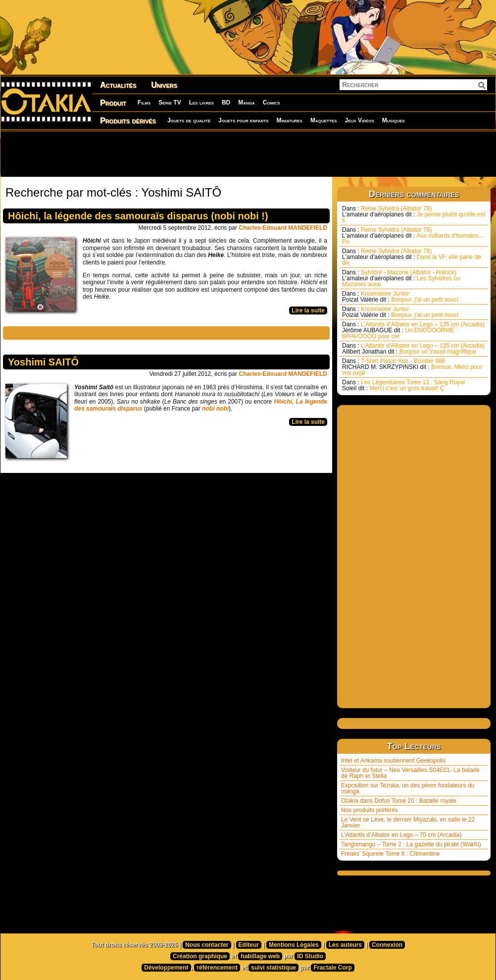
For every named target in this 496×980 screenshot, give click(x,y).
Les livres (201, 103)
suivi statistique (273, 968)
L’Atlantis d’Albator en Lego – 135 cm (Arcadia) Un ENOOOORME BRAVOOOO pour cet (413, 330)
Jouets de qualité (189, 120)
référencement (217, 968)
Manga (247, 103)
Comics (272, 103)
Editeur (249, 945)
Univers (164, 85)
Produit (113, 103)
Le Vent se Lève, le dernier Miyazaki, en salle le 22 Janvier (408, 823)
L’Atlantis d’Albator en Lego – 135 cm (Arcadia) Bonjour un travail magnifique (413, 349)
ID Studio (310, 956)
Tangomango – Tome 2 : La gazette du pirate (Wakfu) (411, 844)
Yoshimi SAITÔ (43, 362)
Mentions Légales (294, 945)
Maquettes (324, 120)
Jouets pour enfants (243, 120)
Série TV (170, 103)
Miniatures (289, 120)
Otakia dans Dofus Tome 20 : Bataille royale (399, 801)
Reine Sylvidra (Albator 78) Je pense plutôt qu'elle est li (414, 214)
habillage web (260, 956)
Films (144, 103)
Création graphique (200, 956)
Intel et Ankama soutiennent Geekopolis (393, 761)
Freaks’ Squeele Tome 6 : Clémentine (390, 854)
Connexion (387, 945)
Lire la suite (308, 310)
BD (226, 103)
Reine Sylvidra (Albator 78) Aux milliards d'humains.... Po (414, 236)
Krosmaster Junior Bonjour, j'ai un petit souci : (402, 297)
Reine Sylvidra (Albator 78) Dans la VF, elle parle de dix (412, 257)
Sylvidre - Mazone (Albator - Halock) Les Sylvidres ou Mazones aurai (401, 278)
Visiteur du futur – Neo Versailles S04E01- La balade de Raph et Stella (410, 773)
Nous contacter (207, 945)
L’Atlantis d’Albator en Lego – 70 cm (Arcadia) (401, 835)
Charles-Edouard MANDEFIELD (283, 228)
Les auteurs (345, 945)
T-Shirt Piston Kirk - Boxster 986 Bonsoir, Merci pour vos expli (412, 367)
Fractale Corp (332, 968)
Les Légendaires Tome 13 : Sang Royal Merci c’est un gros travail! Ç (403, 385)
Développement (166, 968)
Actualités (118, 85)
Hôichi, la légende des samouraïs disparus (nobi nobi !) (138, 216)
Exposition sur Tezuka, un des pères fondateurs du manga (408, 788)
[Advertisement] (248, 154)
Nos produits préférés (370, 810)
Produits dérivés (128, 121)
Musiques (394, 120)
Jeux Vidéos (359, 120)
